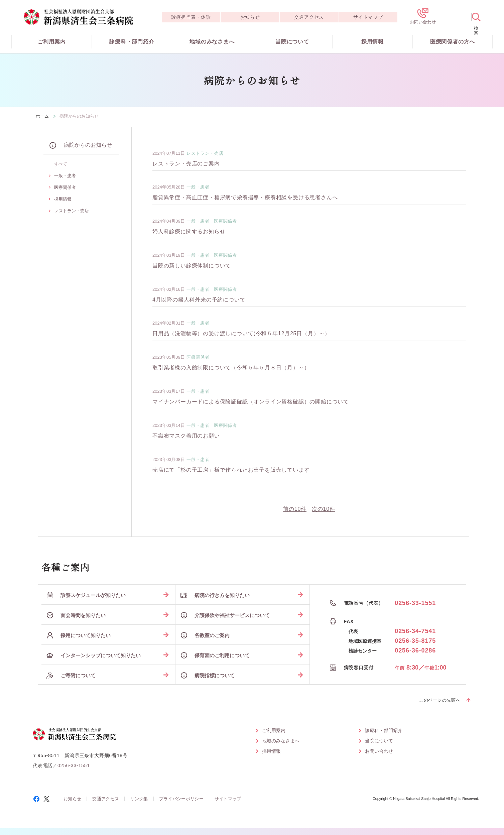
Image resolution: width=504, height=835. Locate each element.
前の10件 (295, 509)
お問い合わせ (379, 751)
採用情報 (372, 42)
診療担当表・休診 (191, 17)
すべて (61, 164)
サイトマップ (368, 17)
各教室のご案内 (205, 635)
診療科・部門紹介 (132, 42)
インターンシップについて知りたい (94, 655)
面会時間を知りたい (76, 615)
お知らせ (250, 17)
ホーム (42, 116)
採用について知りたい (79, 635)
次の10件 (324, 509)
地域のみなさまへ (212, 42)
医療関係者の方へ (453, 42)
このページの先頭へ (440, 700)
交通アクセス (309, 17)
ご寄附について (71, 675)
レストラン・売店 (72, 211)
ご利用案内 (51, 42)
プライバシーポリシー (181, 799)
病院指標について (208, 675)
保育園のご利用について (215, 655)
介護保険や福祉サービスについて (225, 615)
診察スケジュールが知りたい (86, 595)
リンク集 (139, 799)
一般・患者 (65, 176)
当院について (292, 42)
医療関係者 (65, 187)
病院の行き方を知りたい (215, 595)
